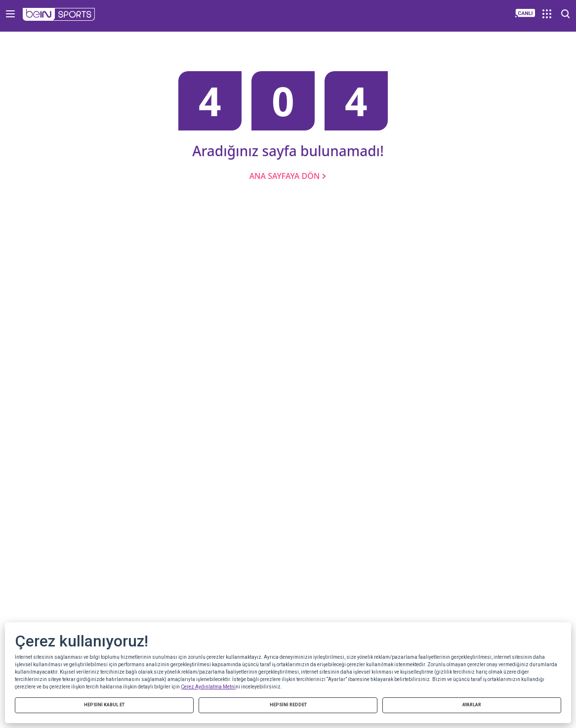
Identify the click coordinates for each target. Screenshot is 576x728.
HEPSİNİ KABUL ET (104, 705)
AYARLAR (472, 705)
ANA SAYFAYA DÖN (288, 176)
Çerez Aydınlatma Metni (208, 687)
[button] (59, 14)
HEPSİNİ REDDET (288, 705)
